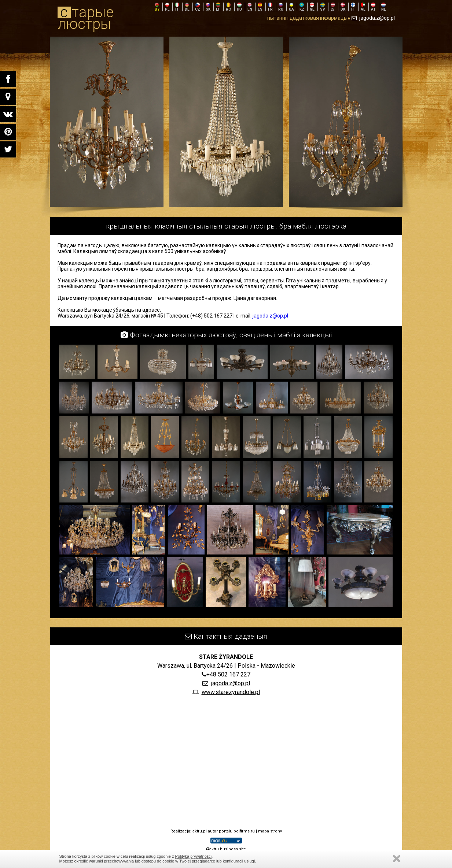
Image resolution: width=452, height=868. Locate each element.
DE (187, 7)
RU (281, 7)
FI (353, 7)
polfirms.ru (244, 831)
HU (239, 7)
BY (157, 7)
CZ (198, 7)
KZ (302, 7)
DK (343, 7)
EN (250, 7)
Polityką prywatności (194, 856)
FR (270, 7)
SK (208, 7)
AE (363, 7)
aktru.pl (200, 831)
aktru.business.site (226, 849)
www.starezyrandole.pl (231, 692)
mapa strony (270, 831)
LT (218, 7)
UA (291, 7)
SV (323, 7)
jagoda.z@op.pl (373, 18)
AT (373, 7)
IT (177, 7)
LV (333, 7)
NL (383, 7)
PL (167, 7)
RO (229, 7)
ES (260, 7)
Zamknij (397, 859)
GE (312, 7)
